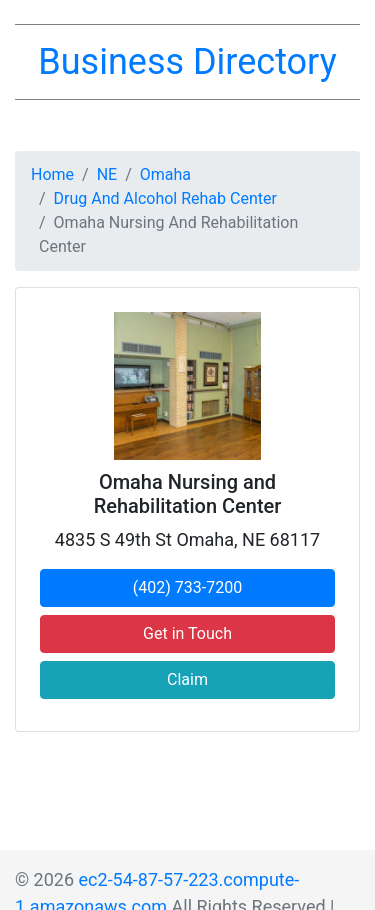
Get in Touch (187, 633)
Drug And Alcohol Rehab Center (165, 198)
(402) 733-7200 (187, 587)
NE (107, 174)
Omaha (165, 174)
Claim (187, 679)
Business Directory (187, 62)
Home (52, 174)
